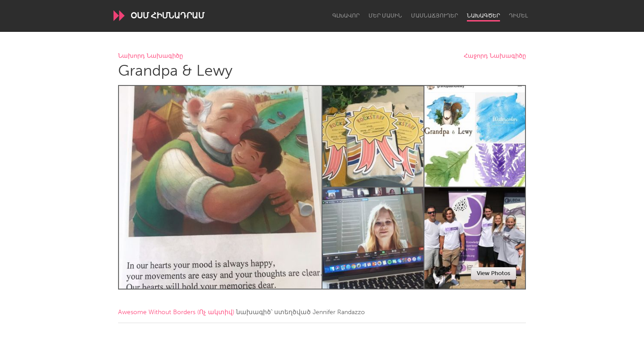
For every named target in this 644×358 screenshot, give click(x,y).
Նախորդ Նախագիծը (150, 56)
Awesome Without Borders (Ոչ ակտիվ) (176, 312)
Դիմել (518, 16)
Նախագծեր (483, 16)
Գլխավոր (346, 16)
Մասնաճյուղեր (434, 16)
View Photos (494, 273)
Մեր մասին (385, 16)
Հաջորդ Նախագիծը (495, 56)
